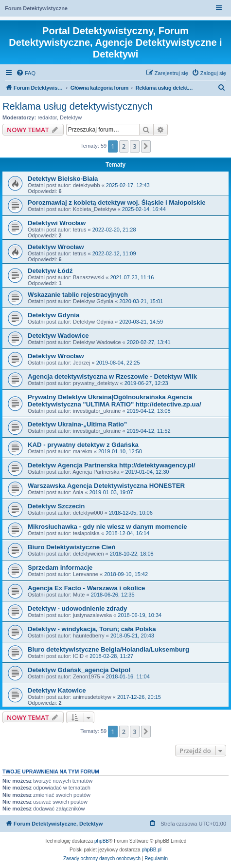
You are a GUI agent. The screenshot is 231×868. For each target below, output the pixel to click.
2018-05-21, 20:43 (132, 636)
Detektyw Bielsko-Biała (63, 179)
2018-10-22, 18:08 (132, 554)
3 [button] (134, 146)
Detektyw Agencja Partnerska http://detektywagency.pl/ (111, 465)
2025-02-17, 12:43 (128, 185)
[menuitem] (26, 73)
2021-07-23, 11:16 (132, 277)
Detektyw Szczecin (56, 506)
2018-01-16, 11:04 (128, 676)
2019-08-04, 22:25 (118, 363)
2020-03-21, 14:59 (141, 322)
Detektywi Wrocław (57, 223)
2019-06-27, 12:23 (146, 383)
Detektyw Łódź (50, 271)
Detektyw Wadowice (58, 336)
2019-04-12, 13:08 (149, 411)
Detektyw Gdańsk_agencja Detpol (79, 670)
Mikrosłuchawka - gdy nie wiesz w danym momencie (107, 527)
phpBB (102, 841)
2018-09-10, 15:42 (126, 574)
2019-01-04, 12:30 (147, 472)
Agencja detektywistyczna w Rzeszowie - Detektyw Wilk (112, 376)
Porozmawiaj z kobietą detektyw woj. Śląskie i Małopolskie (117, 203)
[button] (146, 146)
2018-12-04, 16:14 (127, 533)
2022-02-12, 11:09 (114, 253)
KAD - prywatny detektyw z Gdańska (83, 445)
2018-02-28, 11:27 (111, 656)
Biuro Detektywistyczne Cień (71, 547)
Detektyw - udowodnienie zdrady (77, 608)
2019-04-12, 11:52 (149, 431)
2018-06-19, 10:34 (140, 615)
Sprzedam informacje (60, 568)
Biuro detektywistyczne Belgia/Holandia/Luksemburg (108, 649)
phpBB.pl (151, 850)
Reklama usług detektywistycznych (78, 106)
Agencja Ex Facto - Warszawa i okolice (86, 588)
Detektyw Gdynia (53, 315)
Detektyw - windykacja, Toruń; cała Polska (92, 629)
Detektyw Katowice (57, 690)
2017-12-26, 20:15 (139, 697)
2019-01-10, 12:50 (120, 451)
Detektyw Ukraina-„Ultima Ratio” (77, 424)
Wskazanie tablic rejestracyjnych (78, 295)
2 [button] (124, 146)
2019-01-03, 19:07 (111, 492)
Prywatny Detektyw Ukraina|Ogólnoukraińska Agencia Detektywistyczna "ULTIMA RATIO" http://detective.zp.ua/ (115, 401)
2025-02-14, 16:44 (144, 209)
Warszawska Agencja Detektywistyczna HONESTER (106, 486)
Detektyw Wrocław (56, 247)
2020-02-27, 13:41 (149, 342)
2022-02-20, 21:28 (114, 230)
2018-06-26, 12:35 (113, 595)
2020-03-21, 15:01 (141, 301)
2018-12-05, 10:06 (131, 513)
